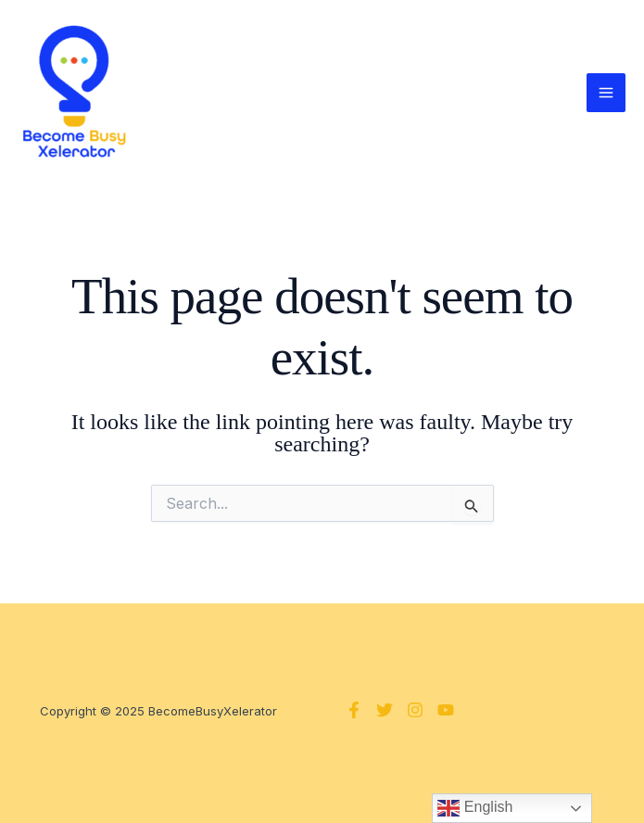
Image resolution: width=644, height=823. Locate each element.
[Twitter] (385, 710)
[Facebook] (354, 710)
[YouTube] (446, 710)
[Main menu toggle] (606, 93)
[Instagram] (415, 710)
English (475, 808)
